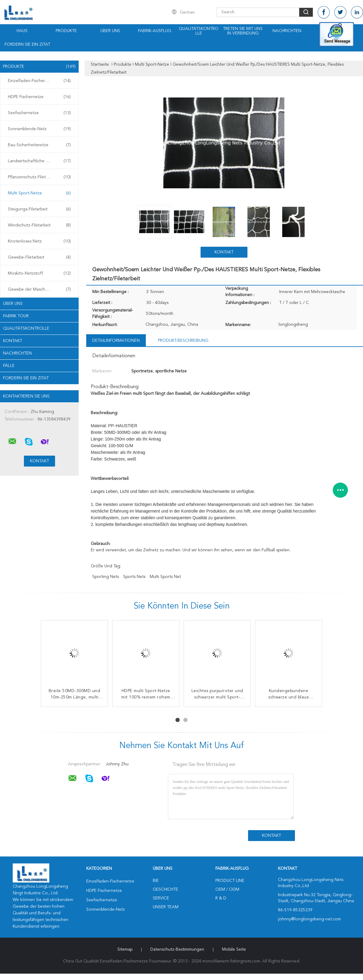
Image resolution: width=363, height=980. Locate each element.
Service (161, 898)
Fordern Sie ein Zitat (27, 45)
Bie (156, 881)
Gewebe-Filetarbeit (39, 257)
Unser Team (166, 907)
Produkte (66, 31)
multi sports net (165, 577)
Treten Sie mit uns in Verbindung (243, 31)
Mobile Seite (234, 949)
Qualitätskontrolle (199, 31)
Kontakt (13, 341)
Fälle (9, 366)
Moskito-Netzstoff (39, 273)
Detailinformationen (116, 341)
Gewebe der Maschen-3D (39, 289)
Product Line (230, 881)
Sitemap (125, 949)
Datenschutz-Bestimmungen (177, 949)
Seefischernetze (39, 113)
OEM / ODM (227, 889)
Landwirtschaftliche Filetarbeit (39, 161)
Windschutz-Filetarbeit (39, 225)
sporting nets (106, 577)
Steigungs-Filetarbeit (39, 209)
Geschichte (165, 889)
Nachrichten (287, 31)
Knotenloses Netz (39, 241)
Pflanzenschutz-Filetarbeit (39, 177)
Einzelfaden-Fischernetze (39, 81)
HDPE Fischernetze (39, 97)
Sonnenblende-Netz (39, 129)
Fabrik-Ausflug (155, 31)
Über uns (110, 31)
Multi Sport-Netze (39, 193)
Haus (22, 31)
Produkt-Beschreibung (183, 341)
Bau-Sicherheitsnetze (39, 145)
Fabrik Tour (16, 316)
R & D (221, 898)
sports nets (134, 577)
